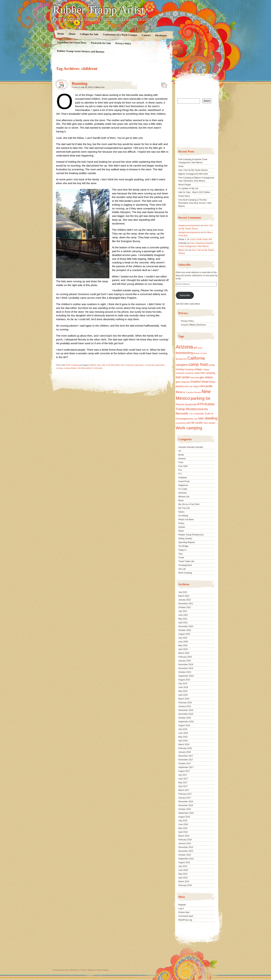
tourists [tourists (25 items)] (200, 414)
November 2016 (186, 805)
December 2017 (186, 756)
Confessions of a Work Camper (120, 35)
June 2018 (183, 733)
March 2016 (184, 836)
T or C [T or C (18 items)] (192, 414)
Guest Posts (184, 481)
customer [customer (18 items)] (189, 373)
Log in (181, 909)
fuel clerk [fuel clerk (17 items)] (195, 378)
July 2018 (183, 729)
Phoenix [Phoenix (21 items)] (180, 404)
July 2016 (183, 821)
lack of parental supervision (132, 365)
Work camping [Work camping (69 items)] (189, 428)
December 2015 (186, 847)
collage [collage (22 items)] (198, 369)
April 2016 (183, 832)
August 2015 (184, 862)
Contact (146, 35)
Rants (181, 531)
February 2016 (185, 840)
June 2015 (183, 870)
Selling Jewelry (185, 539)
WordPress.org (185, 920)
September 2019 (186, 676)
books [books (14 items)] (200, 348)
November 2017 (186, 760)
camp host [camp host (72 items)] (198, 364)
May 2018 (183, 737)
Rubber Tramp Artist (98, 10)
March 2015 (184, 882)
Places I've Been (186, 520)
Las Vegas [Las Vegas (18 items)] (194, 386)
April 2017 (183, 786)
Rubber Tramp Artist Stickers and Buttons (81, 51)
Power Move (184, 196)
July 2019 (183, 684)
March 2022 (184, 596)
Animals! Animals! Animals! (191, 447)
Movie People (185, 185)
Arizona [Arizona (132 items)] (184, 347)
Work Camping (72, 365)
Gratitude (183, 478)
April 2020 (183, 649)
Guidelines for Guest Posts (72, 42)
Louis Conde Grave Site (201, 239)
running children (70, 368)
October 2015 (185, 855)
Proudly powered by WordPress (66, 970)
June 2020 (183, 642)
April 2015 (183, 878)
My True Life (184, 508)
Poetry (181, 523)
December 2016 (186, 802)
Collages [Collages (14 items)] (206, 369)
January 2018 (185, 752)
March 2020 (184, 653)
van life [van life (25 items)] (190, 423)
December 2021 (186, 604)
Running (80, 83)
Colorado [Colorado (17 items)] (180, 373)
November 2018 (186, 714)
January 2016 (185, 843)
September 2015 (186, 859)
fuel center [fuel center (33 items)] (183, 377)
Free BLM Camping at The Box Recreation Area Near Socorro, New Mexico (195, 203)
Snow (181, 166)
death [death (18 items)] (197, 373)
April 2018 (183, 741)
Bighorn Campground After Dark (193, 174)
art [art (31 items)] (195, 347)
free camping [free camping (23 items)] (208, 373)
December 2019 (186, 665)
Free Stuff (183, 466)
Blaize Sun (100, 87)
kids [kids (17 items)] (186, 386)
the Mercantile (84, 368)
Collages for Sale (89, 34)
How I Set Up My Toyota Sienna (193, 170)
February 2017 (185, 794)
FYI (180, 474)
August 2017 (184, 771)
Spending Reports (187, 542)
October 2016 (185, 809)
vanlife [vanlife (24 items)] (199, 423)
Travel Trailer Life (186, 561)
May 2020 (183, 645)
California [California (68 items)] (196, 358)
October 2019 (185, 672)
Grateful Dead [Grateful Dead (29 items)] (199, 382)
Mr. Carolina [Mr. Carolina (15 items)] (188, 392)
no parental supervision (155, 365)
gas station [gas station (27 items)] (206, 377)
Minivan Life (184, 497)
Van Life (182, 569)
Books (181, 455)
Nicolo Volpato (102, 970)
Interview (183, 493)
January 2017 (185, 798)
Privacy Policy (123, 43)
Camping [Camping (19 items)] (189, 369)
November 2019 (186, 668)
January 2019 (185, 706)
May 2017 (183, 783)
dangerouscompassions (189, 225)
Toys (181, 554)
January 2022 (185, 600)
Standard (163, 84)
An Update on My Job (188, 188)
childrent (93, 365)
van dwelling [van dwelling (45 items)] (208, 418)
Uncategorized (185, 565)
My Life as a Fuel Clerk (189, 504)
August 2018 (184, 725)
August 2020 (184, 634)
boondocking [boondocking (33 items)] (184, 353)
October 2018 (185, 718)
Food (181, 462)
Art (180, 451)
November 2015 (186, 851)
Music (181, 500)
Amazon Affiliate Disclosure (193, 325)
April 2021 (183, 623)
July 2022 (183, 592)
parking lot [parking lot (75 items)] (200, 398)
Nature (181, 512)
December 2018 (186, 710)
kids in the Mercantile (111, 365)
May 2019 (183, 691)
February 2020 (185, 657)
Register (182, 905)
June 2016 (183, 824)
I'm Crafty (183, 489)
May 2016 (183, 828)
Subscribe (185, 295)
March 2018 (184, 744)
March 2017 (184, 790)
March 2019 (184, 699)
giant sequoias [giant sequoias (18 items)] (183, 382)
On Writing (183, 516)
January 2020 (185, 661)
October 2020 (185, 630)
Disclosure (161, 35)
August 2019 (184, 680)
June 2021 (183, 615)
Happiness (183, 485)
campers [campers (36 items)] (182, 365)
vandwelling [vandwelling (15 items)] (181, 423)
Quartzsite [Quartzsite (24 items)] (191, 404)
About (72, 34)
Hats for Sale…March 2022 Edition (194, 192)
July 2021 (183, 611)
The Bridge (183, 546)
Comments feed (186, 916)
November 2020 (186, 626)
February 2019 (185, 703)
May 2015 (183, 874)
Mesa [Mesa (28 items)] (179, 392)
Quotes (182, 527)
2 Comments (97, 368)
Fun (180, 470)
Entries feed (184, 912)
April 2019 (183, 695)
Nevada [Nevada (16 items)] (198, 392)
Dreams (182, 459)
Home (61, 34)
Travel (181, 558)
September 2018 (186, 722)
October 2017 (185, 764)
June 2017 (183, 779)
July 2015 (183, 866)
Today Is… (183, 550)
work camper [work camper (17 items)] (209, 423)
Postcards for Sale (101, 43)
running (59, 368)
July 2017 (183, 775)
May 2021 (183, 619)
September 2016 (186, 813)
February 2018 (185, 748)
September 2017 (186, 767)
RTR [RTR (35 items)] (201, 404)
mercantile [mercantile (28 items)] (206, 386)
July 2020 (183, 638)
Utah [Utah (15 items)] (196, 419)
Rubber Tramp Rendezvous (191, 535)
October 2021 (185, 607)
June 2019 (183, 687)
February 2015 (185, 885)
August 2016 (184, 817)
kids (99, 365)
